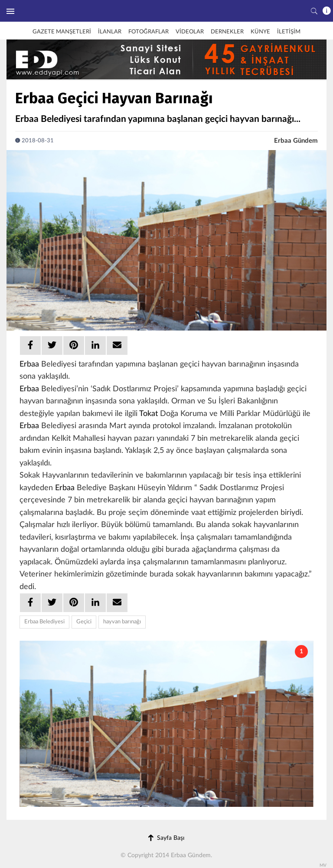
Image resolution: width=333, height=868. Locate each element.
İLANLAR (110, 32)
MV (323, 865)
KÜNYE (260, 32)
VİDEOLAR (190, 32)
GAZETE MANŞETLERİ (62, 32)
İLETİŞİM (289, 32)
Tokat (149, 414)
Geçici (84, 622)
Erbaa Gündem (296, 141)
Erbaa (29, 364)
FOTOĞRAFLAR (149, 32)
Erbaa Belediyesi (44, 622)
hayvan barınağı (122, 622)
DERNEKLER (227, 32)
